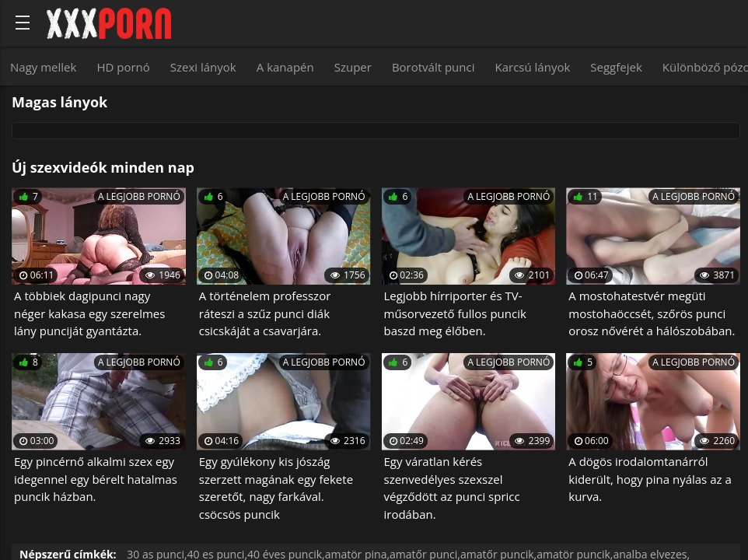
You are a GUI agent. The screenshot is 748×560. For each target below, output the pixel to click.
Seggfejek (616, 67)
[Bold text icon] (23, 23)
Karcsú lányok (533, 67)
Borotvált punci (433, 67)
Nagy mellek (43, 67)
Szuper (353, 67)
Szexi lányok (203, 67)
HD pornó (123, 67)
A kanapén (285, 67)
